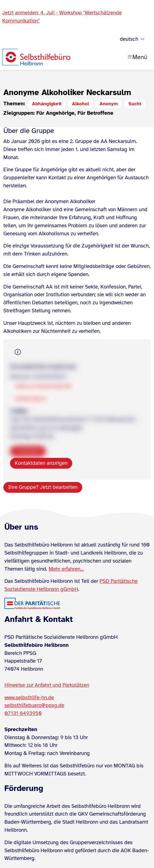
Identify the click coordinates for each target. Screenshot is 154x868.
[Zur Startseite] (36, 57)
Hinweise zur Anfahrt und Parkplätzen (47, 685)
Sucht (135, 104)
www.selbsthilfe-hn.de (29, 698)
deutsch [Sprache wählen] (132, 39)
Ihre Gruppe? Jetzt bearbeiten (43, 487)
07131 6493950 (23, 713)
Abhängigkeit (47, 104)
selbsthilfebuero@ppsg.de (34, 705)
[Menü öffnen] (137, 57)
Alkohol (80, 104)
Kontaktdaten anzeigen (41, 463)
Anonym (109, 104)
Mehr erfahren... (66, 569)
